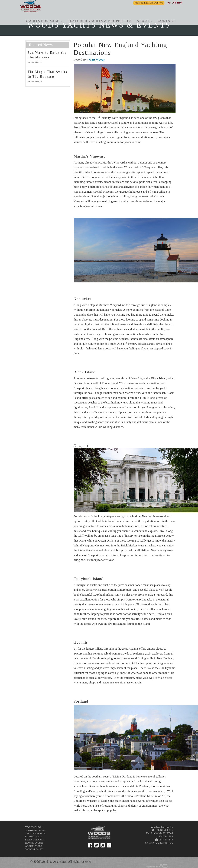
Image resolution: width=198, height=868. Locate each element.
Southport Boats (36, 830)
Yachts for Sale (35, 833)
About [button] (145, 21)
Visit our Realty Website (149, 3)
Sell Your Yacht (35, 840)
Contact (166, 21)
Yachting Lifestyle (35, 62)
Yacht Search (34, 827)
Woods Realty (34, 849)
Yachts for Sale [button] (44, 21)
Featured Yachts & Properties (100, 21)
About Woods (34, 846)
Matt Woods (97, 60)
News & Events (34, 843)
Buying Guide (34, 837)
